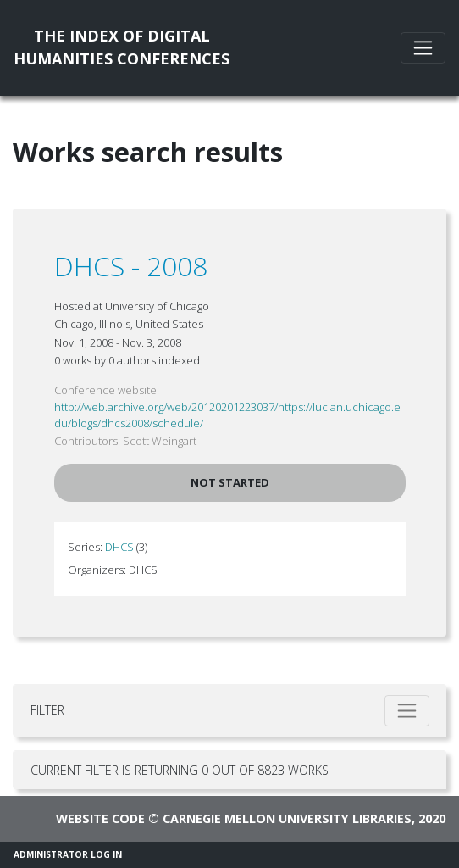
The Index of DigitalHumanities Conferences (122, 47)
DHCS (119, 547)
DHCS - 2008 (131, 266)
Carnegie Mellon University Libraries (287, 818)
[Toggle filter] (407, 711)
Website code (100, 818)
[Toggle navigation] (423, 48)
